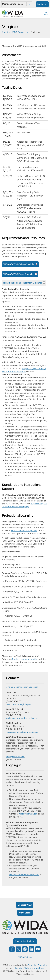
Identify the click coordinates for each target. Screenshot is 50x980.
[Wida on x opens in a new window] (18, 949)
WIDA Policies (25, 957)
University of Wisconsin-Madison (28, 968)
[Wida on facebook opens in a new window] (12, 949)
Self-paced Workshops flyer (24, 531)
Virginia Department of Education (22, 687)
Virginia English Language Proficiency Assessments (24, 370)
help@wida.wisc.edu (15, 757)
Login (40, 4)
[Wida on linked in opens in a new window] (31, 949)
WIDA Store (24, 913)
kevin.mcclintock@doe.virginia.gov (22, 718)
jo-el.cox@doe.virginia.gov (18, 704)
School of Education (38, 965)
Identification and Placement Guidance (23, 283)
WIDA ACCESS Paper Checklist (19, 274)
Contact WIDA (25, 905)
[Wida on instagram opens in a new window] (25, 949)
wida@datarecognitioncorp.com (24, 875)
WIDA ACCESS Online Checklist (19, 264)
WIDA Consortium (20, 32)
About (5, 32)
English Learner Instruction (25, 659)
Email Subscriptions (24, 941)
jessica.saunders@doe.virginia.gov (22, 732)
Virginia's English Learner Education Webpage (24, 505)
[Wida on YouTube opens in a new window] (38, 949)
